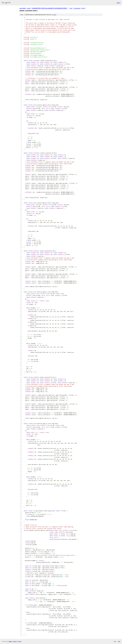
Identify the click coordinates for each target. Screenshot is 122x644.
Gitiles (10, 641)
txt (115, 641)
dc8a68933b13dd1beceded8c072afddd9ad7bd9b (49, 8)
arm (83, 8)
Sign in (119, 3)
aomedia (23, 8)
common (77, 8)
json (119, 641)
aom (29, 8)
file (54, 15)
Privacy (15, 641)
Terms (20, 641)
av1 (71, 8)
